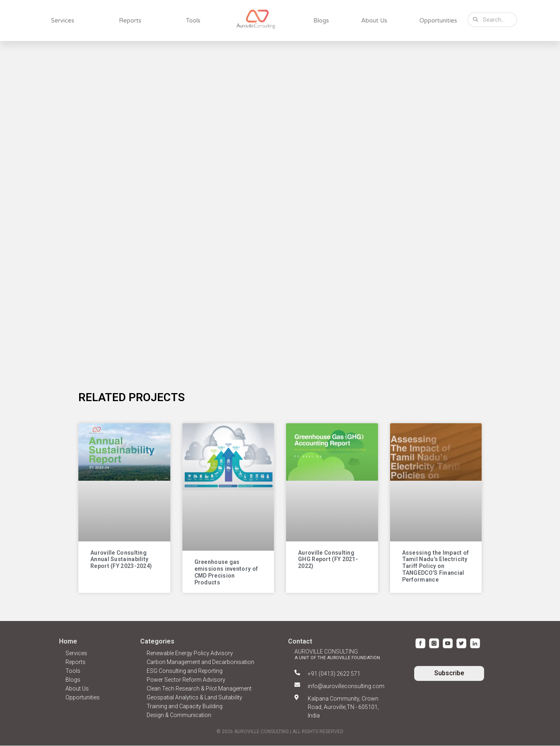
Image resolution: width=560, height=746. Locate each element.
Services (63, 20)
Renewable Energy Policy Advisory (190, 654)
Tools (193, 20)
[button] (449, 674)
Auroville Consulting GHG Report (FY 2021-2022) (328, 560)
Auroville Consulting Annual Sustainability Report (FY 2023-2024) (121, 560)
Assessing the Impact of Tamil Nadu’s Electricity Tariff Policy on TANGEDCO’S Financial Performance (436, 567)
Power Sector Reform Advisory (186, 680)
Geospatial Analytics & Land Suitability (194, 698)
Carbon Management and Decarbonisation (200, 662)
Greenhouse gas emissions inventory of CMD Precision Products (226, 573)
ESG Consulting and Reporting (185, 671)
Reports (130, 20)
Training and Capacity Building (185, 707)
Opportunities (438, 20)
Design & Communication (179, 715)
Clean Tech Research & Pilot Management (199, 689)
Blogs (321, 20)
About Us (374, 20)
